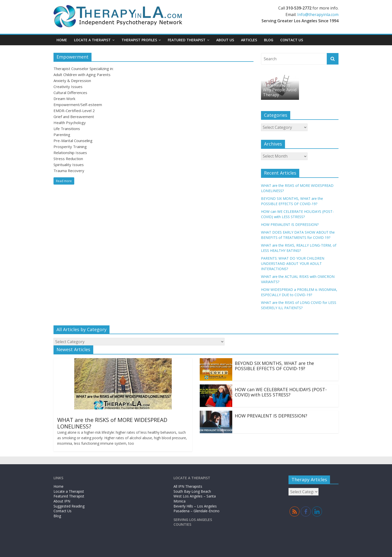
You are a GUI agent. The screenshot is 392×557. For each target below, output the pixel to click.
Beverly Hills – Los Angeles (195, 506)
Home (62, 40)
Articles (249, 40)
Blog (269, 40)
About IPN (62, 501)
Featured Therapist (187, 40)
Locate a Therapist (92, 40)
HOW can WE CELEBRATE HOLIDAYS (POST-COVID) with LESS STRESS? (281, 392)
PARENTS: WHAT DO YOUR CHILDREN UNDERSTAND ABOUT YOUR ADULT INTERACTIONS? (293, 263)
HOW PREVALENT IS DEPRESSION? (290, 224)
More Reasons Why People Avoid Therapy (280, 90)
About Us (225, 40)
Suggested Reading (69, 506)
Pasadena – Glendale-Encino (196, 511)
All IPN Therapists (188, 486)
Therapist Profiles (139, 40)
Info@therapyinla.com (318, 15)
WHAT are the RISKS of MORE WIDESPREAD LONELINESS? (112, 423)
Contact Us (292, 40)
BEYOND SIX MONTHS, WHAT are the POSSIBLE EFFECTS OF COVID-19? (274, 366)
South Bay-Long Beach (192, 491)
